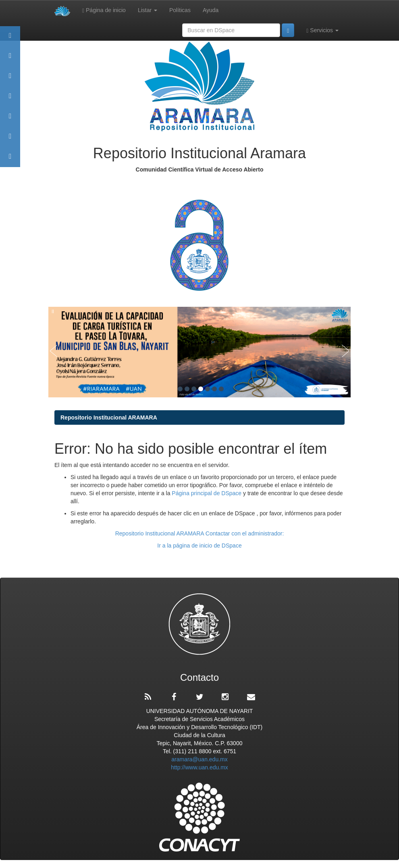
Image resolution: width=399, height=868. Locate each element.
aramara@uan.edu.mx (199, 759)
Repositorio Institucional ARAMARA (109, 417)
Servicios (322, 30)
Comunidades (10, 80)
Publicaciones (10, 100)
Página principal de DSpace (207, 493)
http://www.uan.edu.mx (199, 767)
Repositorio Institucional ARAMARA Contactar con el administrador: (200, 533)
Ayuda (211, 10)
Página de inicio (104, 10)
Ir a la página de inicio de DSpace (199, 546)
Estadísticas (10, 140)
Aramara (10, 59)
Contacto (10, 160)
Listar (148, 10)
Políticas (180, 10)
